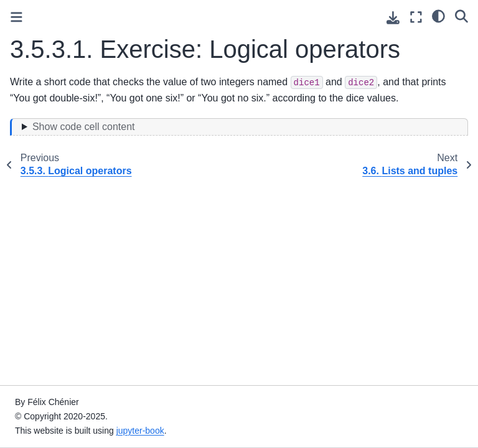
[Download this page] (393, 18)
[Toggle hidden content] (239, 127)
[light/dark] (438, 16)
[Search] (462, 16)
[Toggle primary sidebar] (16, 17)
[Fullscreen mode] (416, 17)
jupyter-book (140, 431)
